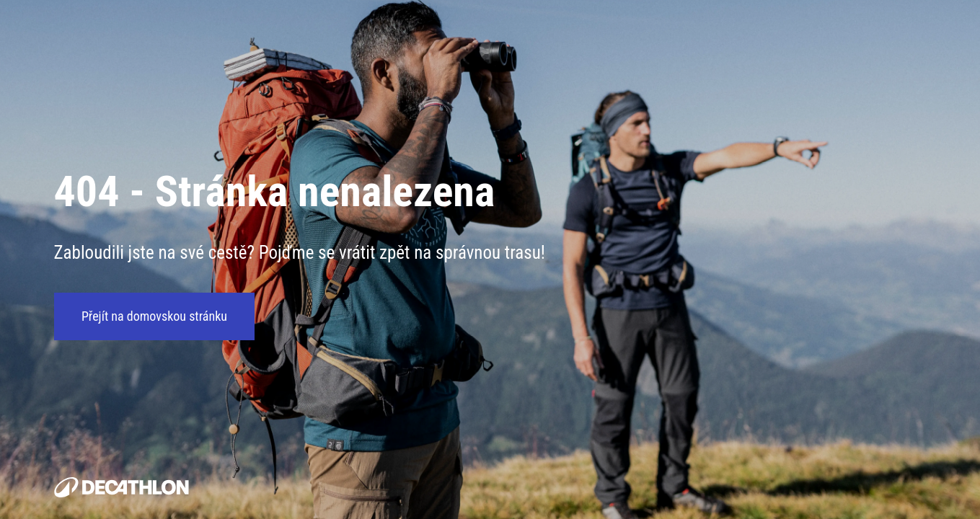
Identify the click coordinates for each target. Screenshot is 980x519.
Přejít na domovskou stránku (154, 317)
